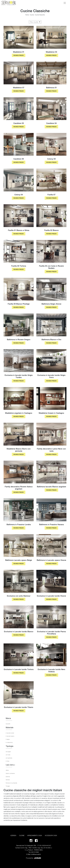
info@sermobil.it (36, 854)
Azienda (13, 835)
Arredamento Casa (35, 835)
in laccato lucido (10, 733)
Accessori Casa (51, 835)
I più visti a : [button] (10, 765)
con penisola (9, 758)
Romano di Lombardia (11, 783)
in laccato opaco (10, 736)
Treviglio (8, 786)
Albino (7, 770)
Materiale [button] (10, 728)
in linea (7, 761)
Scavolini (8, 724)
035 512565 (35, 852)
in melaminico (9, 742)
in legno (8, 739)
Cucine (32, 15)
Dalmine (8, 777)
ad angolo (8, 752)
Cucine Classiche (40, 15)
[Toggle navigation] (65, 3)
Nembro (8, 780)
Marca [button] (8, 718)
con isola (8, 755)
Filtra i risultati (35, 22)
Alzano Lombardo (10, 773)
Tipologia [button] (10, 746)
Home (27, 15)
